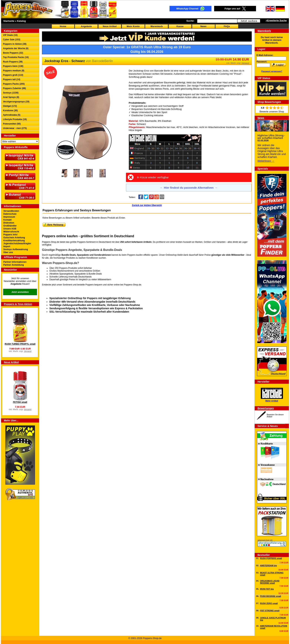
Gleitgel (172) (10, 106)
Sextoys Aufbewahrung (16, 249)
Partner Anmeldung (14, 265)
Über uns (8, 252)
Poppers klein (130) (13, 66)
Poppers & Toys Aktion (18, 304)
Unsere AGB (10, 229)
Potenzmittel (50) (12, 124)
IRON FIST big (267, 589)
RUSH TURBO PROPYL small (20, 344)
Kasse (180, 26)
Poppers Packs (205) (14, 84)
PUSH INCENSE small (271, 596)
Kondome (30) (10, 110)
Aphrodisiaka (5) (12, 115)
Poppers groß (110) (13, 75)
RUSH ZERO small (269, 603)
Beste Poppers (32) (13, 53)
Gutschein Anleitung (14, 238)
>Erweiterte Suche (276, 20)
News (203, 26)
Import (7, 246)
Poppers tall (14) (12, 79)
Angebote (86, 26)
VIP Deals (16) (10, 35)
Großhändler (10, 226)
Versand (28, 351)
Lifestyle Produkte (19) (15, 119)
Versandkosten (11, 211)
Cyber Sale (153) (12, 40)
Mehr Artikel (272, 401)
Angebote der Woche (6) (16, 48)
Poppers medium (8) (14, 71)
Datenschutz (10, 214)
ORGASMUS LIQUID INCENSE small (270, 582)
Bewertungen (266, 408)
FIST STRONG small (270, 611)
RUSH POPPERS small (271, 558)
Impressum (9, 217)
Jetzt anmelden (20, 292)
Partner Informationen (15, 262)
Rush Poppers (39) (13, 62)
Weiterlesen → (266, 161)
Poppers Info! (10, 235)
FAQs (227, 26)
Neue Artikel (110, 26)
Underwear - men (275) (15, 128)
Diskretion (9, 223)
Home (63, 26)
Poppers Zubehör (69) (14, 88)
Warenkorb (157, 26)
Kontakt (7, 220)
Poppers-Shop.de (133, 285)
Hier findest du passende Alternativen (189, 188)
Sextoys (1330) (11, 93)
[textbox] (217, 21)
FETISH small (20, 402)
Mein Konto (133, 26)
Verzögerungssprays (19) (16, 102)
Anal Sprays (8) (11, 97)
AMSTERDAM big (268, 565)
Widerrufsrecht (11, 232)
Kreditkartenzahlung (14, 241)
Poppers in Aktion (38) (15, 44)
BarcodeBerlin (103, 61)
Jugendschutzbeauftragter (17, 243)
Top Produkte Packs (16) (16, 57)
